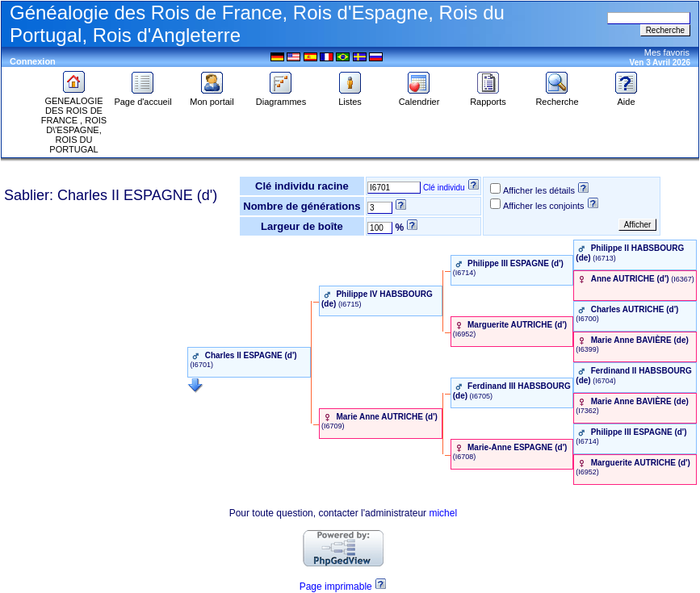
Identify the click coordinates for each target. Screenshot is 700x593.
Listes (350, 98)
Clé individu (444, 188)
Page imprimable (336, 587)
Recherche (557, 98)
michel (443, 513)
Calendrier (419, 98)
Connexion (33, 61)
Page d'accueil (143, 98)
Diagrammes (281, 98)
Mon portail (212, 98)
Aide (627, 98)
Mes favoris (667, 52)
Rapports (488, 98)
